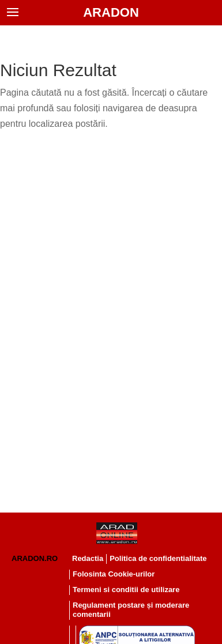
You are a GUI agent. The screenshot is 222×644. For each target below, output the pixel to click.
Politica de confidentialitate (158, 558)
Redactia (88, 558)
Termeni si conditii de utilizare (126, 590)
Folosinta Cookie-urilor (114, 574)
